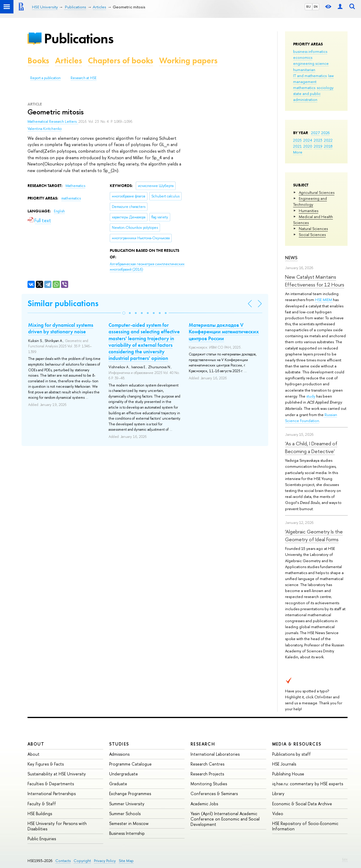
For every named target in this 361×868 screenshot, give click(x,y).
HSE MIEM (324, 300)
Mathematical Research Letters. (53, 122)
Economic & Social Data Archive (302, 804)
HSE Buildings (40, 813)
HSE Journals (284, 764)
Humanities (309, 211)
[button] (124, 313)
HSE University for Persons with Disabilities (57, 826)
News (291, 258)
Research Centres (207, 764)
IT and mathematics (310, 76)
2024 (308, 140)
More (298, 152)
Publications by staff (291, 754)
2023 (318, 140)
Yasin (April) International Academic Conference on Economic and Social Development (225, 819)
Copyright (82, 861)
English (59, 211)
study (311, 396)
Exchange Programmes (130, 793)
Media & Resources (297, 744)
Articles (68, 60)
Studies (119, 744)
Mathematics (75, 186)
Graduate (118, 784)
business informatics (310, 51)
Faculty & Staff (42, 804)
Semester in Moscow (129, 823)
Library (278, 793)
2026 (325, 133)
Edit (345, 859)
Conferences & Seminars (214, 793)
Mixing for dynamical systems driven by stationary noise (61, 328)
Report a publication (45, 78)
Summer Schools (125, 813)
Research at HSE (84, 78)
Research (203, 744)
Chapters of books (121, 60)
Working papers (188, 60)
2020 (308, 146)
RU (309, 7)
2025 (297, 140)
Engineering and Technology (310, 201)
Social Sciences (312, 234)
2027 (315, 133)
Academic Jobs (204, 804)
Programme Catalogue (130, 764)
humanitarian (304, 70)
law (331, 76)
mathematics (304, 88)
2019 (318, 146)
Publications (79, 38)
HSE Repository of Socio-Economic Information (305, 826)
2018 (328, 146)
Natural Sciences (313, 228)
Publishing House (288, 774)
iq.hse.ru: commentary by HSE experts (308, 784)
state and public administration (307, 96)
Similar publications (63, 303)
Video (278, 813)
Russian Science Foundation (311, 418)
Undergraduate (124, 774)
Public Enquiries (42, 839)
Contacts (63, 861)
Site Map (126, 861)
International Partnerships (52, 793)
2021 (297, 146)
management (305, 82)
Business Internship (127, 833)
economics (303, 57)
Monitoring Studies (209, 784)
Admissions (119, 754)
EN (316, 7)
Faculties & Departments (51, 784)
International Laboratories (215, 754)
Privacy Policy (105, 861)
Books (38, 60)
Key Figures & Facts (46, 764)
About (36, 744)
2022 (328, 140)
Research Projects (207, 774)
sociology (325, 88)
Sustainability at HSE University (57, 774)
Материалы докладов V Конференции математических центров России (224, 332)
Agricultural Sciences (317, 192)
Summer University (127, 804)
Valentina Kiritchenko (45, 129)
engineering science (311, 63)
